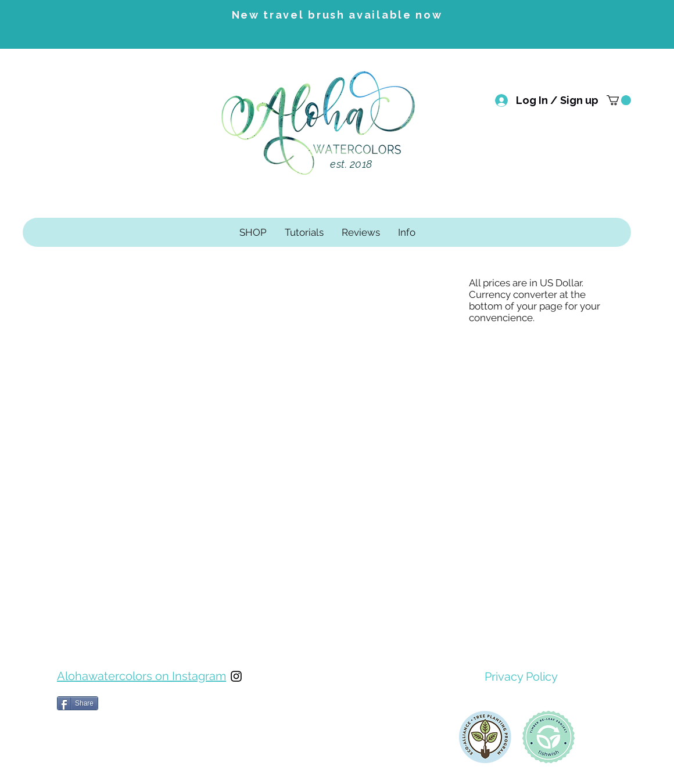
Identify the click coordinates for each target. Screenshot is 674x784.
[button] (619, 100)
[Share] (78, 703)
